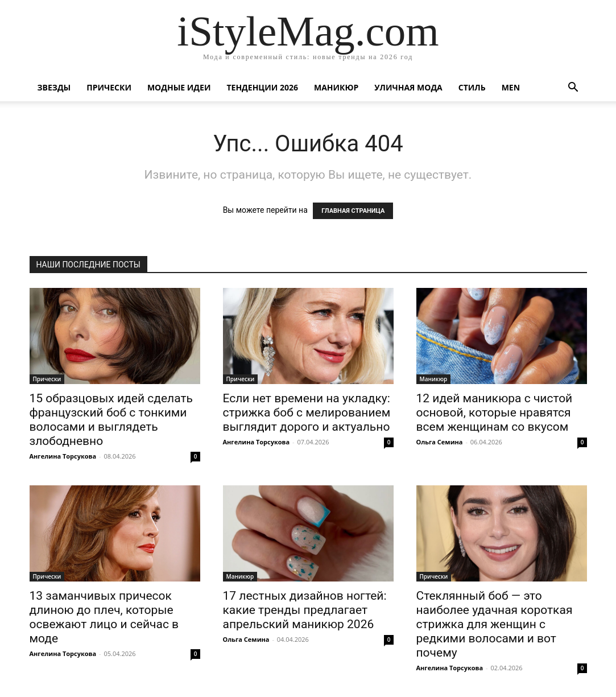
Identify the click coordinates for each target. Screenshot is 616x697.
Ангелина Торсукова (63, 456)
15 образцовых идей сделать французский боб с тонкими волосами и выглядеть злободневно (111, 420)
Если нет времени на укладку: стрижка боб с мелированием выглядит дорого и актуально (307, 413)
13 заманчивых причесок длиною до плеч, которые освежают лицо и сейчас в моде (104, 617)
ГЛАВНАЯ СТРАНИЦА (353, 211)
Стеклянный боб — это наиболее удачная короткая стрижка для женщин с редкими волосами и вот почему (495, 624)
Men (511, 87)
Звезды (54, 87)
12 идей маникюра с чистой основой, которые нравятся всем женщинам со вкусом (495, 413)
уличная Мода (408, 87)
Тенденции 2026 (262, 87)
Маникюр (336, 87)
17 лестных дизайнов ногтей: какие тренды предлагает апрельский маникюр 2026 (305, 610)
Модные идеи (179, 87)
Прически (109, 87)
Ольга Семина (440, 442)
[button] (573, 88)
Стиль (472, 87)
